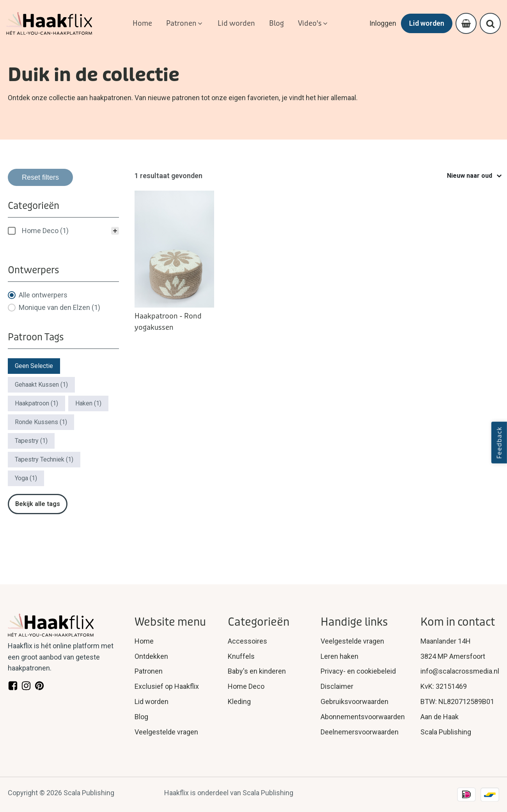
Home (144, 641)
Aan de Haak (440, 717)
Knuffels (241, 656)
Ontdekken (151, 656)
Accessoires (247, 641)
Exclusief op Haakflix (167, 686)
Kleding (239, 701)
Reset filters (40, 177)
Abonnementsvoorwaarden (363, 717)
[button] (185, 24)
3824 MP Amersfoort (453, 656)
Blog (141, 717)
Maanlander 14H (446, 641)
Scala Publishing (446, 732)
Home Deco (246, 686)
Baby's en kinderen (257, 671)
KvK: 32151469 (444, 686)
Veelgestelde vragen (166, 732)
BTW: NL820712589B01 (457, 701)
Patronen (149, 671)
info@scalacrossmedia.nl (460, 671)
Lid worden (427, 23)
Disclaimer (337, 686)
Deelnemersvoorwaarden (360, 732)
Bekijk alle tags (38, 504)
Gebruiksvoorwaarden (355, 701)
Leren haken (339, 656)
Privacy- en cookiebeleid (358, 671)
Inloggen (383, 23)
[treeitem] (63, 231)
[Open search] (490, 24)
